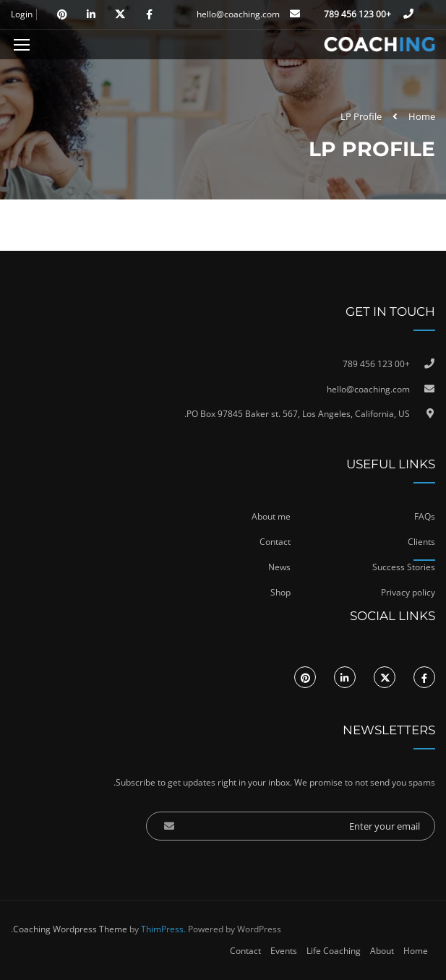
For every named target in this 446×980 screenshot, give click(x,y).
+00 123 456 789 (359, 14)
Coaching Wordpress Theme (70, 929)
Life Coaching (334, 951)
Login (22, 14)
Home (422, 116)
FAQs (425, 516)
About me (271, 516)
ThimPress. (163, 929)
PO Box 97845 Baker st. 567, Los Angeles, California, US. (297, 414)
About (382, 951)
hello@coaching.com (238, 14)
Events (284, 951)
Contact (245, 951)
